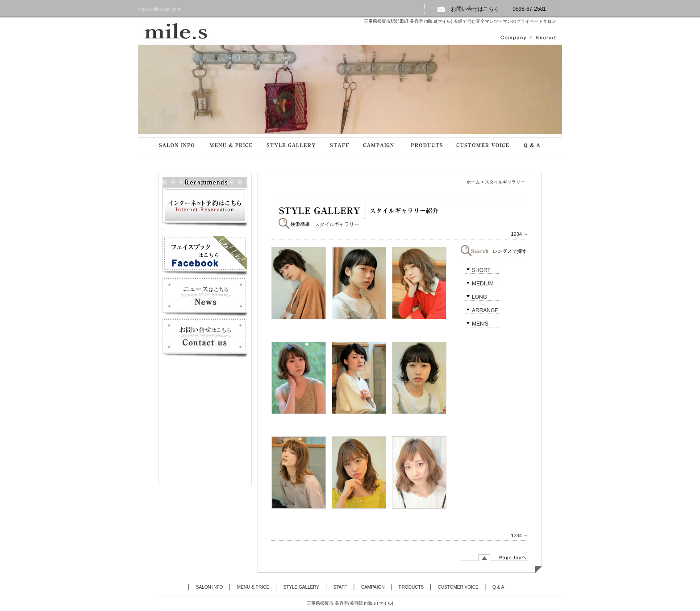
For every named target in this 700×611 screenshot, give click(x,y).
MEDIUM (483, 284)
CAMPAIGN (373, 587)
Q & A (498, 587)
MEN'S (480, 324)
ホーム (473, 182)
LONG (479, 297)
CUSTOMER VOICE (458, 587)
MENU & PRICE (253, 587)
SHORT (481, 270)
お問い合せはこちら (468, 9)
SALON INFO (210, 587)
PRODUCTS (411, 587)
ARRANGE (485, 310)
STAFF (340, 587)
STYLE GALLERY (301, 587)
